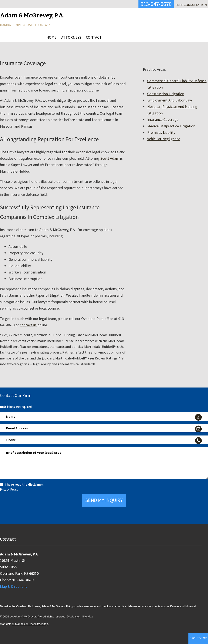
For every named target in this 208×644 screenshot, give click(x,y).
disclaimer (35, 484)
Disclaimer (73, 617)
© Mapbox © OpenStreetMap (30, 624)
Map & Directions (14, 586)
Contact (94, 37)
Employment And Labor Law (170, 100)
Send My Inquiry (104, 500)
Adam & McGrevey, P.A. (28, 617)
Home (51, 37)
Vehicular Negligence (164, 139)
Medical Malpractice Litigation (171, 126)
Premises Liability (161, 132)
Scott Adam (110, 158)
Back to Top (198, 638)
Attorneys (71, 37)
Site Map (88, 617)
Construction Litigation (166, 94)
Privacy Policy (9, 490)
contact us (28, 325)
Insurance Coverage (163, 119)
